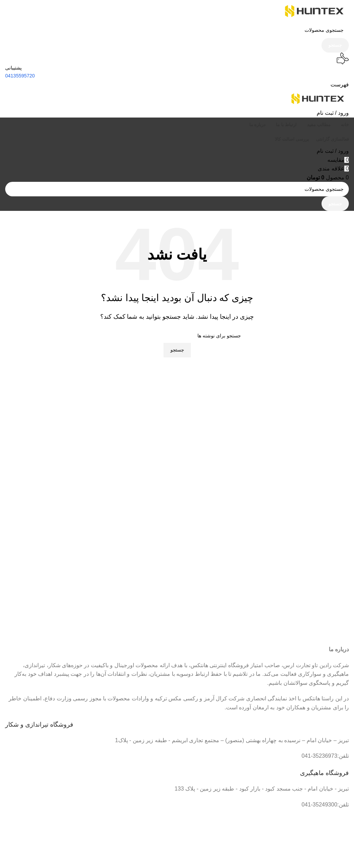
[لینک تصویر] (228, 854)
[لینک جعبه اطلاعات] (177, 721)
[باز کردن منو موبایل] (340, 85)
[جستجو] (177, 30)
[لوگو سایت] (314, 11)
